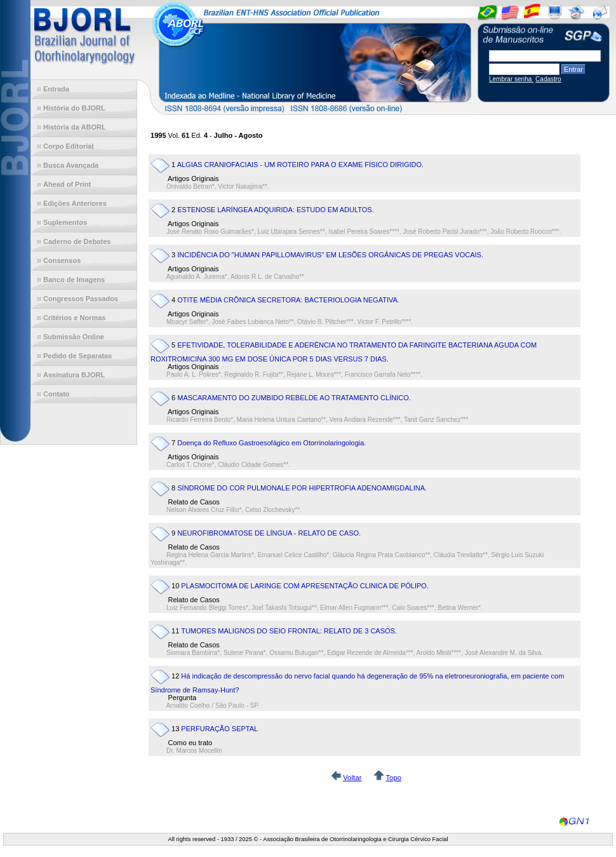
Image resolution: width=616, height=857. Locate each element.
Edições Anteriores (75, 203)
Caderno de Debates (77, 241)
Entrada (56, 89)
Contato (57, 394)
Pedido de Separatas (77, 356)
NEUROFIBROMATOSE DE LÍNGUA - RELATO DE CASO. (269, 533)
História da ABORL (75, 127)
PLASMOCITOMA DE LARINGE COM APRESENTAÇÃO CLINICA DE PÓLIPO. (305, 586)
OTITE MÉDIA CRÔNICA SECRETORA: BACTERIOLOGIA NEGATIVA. (288, 300)
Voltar (352, 778)
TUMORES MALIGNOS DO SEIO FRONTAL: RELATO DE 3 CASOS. (289, 631)
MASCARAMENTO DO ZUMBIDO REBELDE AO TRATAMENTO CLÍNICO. (294, 398)
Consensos (62, 260)
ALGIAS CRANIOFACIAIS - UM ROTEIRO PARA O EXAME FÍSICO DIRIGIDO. (301, 165)
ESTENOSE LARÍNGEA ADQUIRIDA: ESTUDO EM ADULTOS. (276, 210)
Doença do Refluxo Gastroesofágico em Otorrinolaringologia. (271, 443)
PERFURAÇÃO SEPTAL (219, 729)
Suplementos (65, 222)
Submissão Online (74, 337)
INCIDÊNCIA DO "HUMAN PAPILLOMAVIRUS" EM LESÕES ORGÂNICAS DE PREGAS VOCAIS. (330, 255)
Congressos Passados (81, 299)
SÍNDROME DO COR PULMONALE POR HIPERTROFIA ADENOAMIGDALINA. (302, 488)
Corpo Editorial (68, 146)
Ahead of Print (67, 184)
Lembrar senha (511, 79)
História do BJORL (74, 108)
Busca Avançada (71, 165)
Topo (393, 778)
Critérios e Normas (74, 318)
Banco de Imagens (74, 280)
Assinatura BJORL (74, 375)
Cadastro (548, 79)
